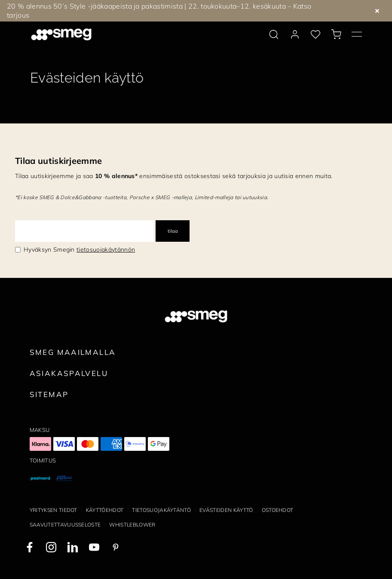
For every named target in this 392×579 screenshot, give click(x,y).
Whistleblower (132, 525)
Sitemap (49, 394)
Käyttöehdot (105, 510)
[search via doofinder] (274, 34)
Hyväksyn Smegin (79, 249)
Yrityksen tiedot (54, 510)
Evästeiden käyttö (226, 510)
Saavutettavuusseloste (65, 525)
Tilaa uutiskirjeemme (58, 161)
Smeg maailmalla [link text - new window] (73, 352)
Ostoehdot (278, 510)
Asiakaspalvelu (69, 373)
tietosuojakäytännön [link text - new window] (106, 249)
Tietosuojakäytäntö (161, 510)
